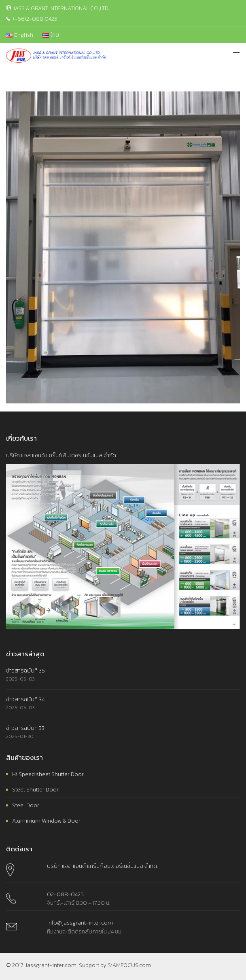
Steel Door (26, 805)
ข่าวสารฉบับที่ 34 (25, 699)
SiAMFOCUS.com (129, 965)
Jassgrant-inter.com (51, 965)
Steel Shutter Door (35, 790)
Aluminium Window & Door (46, 821)
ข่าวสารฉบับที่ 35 (25, 671)
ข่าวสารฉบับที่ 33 (25, 728)
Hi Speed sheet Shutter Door (48, 774)
